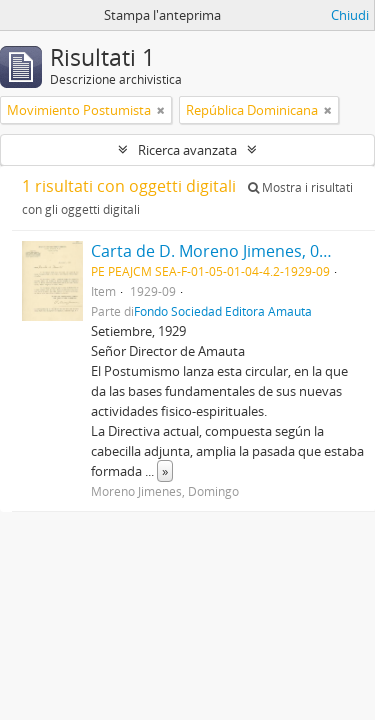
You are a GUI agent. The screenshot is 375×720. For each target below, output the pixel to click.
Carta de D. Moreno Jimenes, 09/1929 (230, 251)
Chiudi (350, 15)
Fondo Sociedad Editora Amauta (223, 311)
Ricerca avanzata (187, 150)
